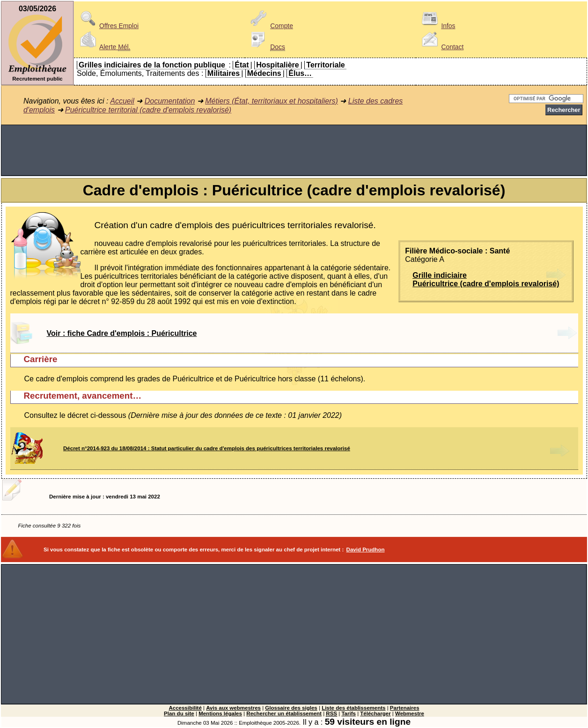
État (242, 65)
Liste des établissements (353, 708)
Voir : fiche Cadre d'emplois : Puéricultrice (122, 333)
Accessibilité (185, 708)
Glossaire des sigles (291, 708)
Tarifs (349, 713)
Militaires (224, 73)
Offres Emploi (108, 26)
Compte (270, 26)
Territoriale (325, 65)
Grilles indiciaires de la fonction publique (152, 65)
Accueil (122, 101)
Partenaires (405, 708)
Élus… (300, 73)
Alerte (103, 47)
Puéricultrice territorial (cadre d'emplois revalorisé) (148, 110)
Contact (441, 47)
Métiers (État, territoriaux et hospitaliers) (272, 101)
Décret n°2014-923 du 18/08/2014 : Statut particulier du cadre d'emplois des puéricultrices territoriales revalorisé (207, 448)
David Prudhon (366, 550)
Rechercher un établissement (284, 713)
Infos (437, 26)
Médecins (264, 73)
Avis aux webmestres (233, 708)
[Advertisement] (294, 150)
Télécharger (375, 713)
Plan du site (179, 713)
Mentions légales (220, 713)
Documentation (170, 101)
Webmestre (410, 713)
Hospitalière (278, 65)
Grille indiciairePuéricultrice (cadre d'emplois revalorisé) (486, 279)
